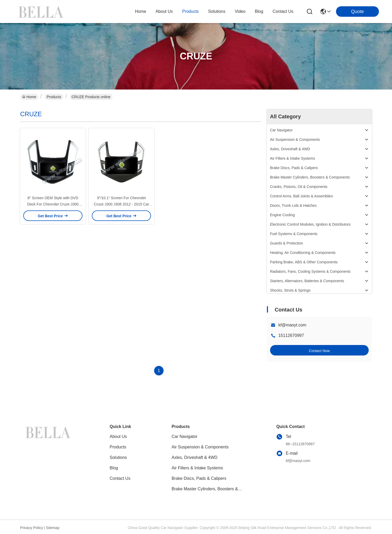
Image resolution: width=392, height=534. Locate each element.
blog (259, 11)
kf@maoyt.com (292, 325)
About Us (118, 436)
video (240, 11)
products (190, 11)
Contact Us (120, 478)
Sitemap (53, 528)
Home (141, 11)
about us (164, 11)
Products (54, 97)
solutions (217, 11)
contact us (283, 11)
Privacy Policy (32, 528)
